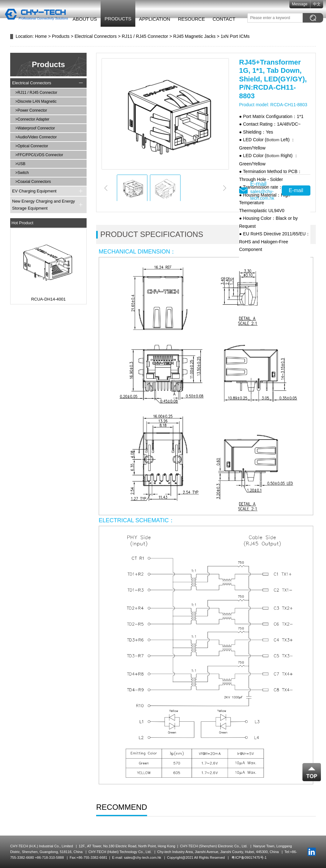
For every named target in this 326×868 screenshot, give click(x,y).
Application (155, 19)
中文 (320, 4)
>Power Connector (31, 110)
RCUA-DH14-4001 (48, 299)
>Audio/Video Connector (36, 137)
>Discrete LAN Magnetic (36, 101)
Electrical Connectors (96, 36)
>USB (20, 164)
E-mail (296, 190)
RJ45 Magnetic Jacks (194, 36)
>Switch (22, 173)
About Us (85, 19)
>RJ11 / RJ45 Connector (36, 93)
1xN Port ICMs (235, 36)
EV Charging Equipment (34, 191)
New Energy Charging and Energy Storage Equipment (43, 205)
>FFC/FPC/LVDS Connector (39, 155)
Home (41, 36)
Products (118, 19)
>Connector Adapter (32, 119)
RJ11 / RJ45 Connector (145, 36)
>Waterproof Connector (35, 128)
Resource (192, 19)
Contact (224, 19)
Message (303, 4)
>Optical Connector (32, 146)
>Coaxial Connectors (33, 182)
